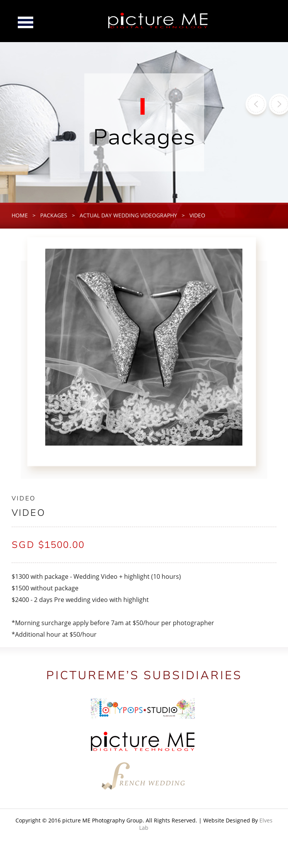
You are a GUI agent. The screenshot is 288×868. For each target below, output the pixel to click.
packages (54, 215)
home (20, 215)
